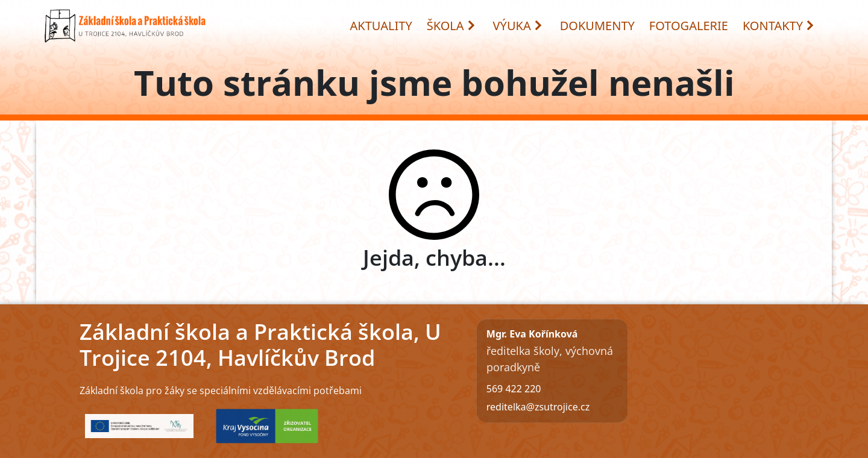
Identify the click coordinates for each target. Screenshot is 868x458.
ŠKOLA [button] (451, 26)
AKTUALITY (381, 26)
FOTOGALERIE (689, 26)
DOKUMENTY (597, 26)
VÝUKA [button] (518, 26)
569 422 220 (514, 389)
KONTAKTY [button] (779, 26)
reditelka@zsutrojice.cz (538, 407)
